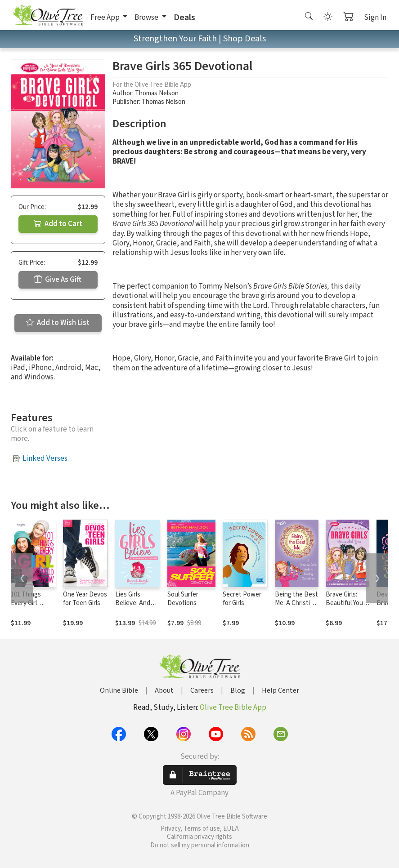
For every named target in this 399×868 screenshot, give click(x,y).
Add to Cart (58, 224)
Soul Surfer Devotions (183, 599)
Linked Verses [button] (45, 458)
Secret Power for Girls (242, 599)
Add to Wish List (58, 323)
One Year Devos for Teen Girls (85, 599)
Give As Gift (58, 280)
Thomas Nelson (157, 93)
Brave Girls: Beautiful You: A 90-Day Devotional (345, 607)
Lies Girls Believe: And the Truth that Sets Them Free (138, 607)
